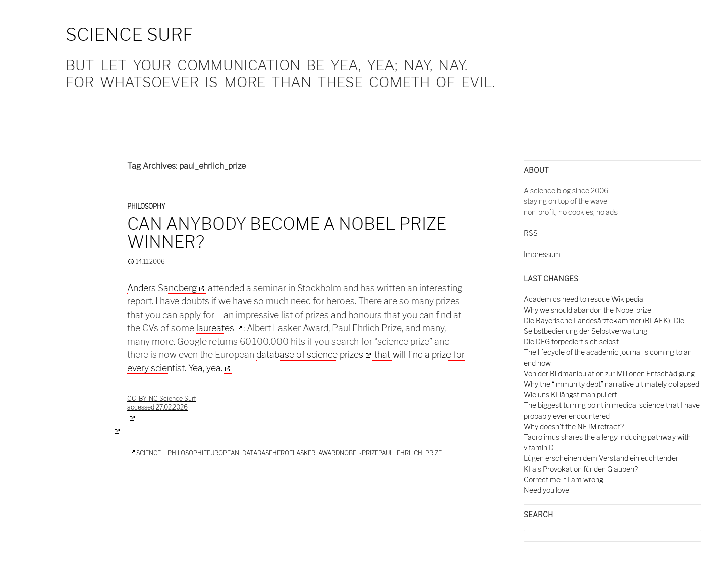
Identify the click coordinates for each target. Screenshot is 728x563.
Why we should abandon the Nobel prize (587, 310)
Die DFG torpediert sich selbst (571, 342)
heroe (283, 453)
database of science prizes (310, 355)
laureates (215, 328)
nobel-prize (359, 453)
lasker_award (316, 453)
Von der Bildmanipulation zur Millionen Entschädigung (609, 373)
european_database (240, 453)
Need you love (546, 490)
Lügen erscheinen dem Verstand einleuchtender (601, 458)
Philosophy (146, 206)
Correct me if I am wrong (564, 479)
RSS (531, 233)
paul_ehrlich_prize (410, 453)
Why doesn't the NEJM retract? (574, 426)
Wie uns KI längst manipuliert (570, 395)
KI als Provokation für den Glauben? (581, 469)
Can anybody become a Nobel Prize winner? (287, 233)
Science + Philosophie (172, 453)
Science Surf (129, 35)
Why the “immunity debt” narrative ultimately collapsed (611, 384)
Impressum (542, 254)
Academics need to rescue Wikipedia (583, 299)
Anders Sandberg (162, 288)
